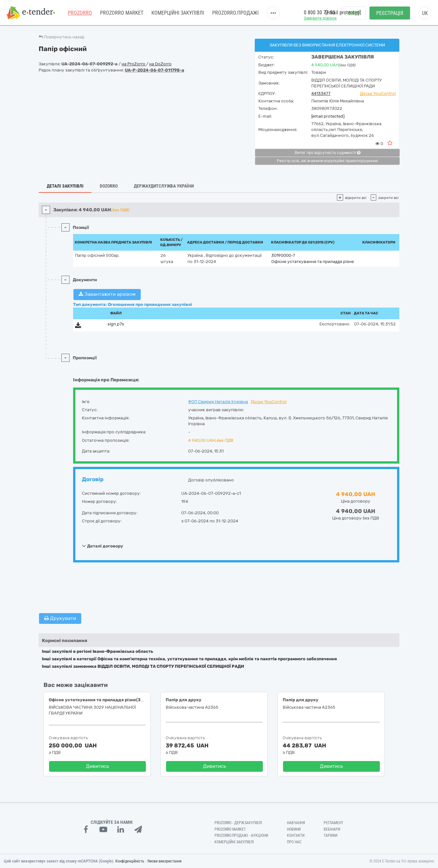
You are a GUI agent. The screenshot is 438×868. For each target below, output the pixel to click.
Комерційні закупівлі (178, 13)
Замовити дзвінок (320, 18)
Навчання (296, 823)
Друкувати (60, 618)
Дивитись (98, 766)
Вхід (354, 13)
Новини (294, 829)
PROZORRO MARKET (122, 13)
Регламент (333, 823)
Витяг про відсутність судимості (328, 153)
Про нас (294, 842)
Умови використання (164, 861)
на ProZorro (134, 64)
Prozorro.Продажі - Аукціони (241, 835)
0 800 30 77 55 (319, 13)
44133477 (321, 93)
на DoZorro (160, 64)
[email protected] (328, 116)
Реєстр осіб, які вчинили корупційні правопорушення (327, 161)
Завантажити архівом (107, 294)
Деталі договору (103, 546)
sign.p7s (116, 324)
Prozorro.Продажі (235, 13)
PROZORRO (80, 13)
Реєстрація (390, 13)
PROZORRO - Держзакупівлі (238, 823)
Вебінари (332, 829)
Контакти (296, 835)
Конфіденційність (130, 861)
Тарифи (330, 835)
